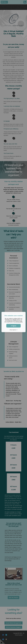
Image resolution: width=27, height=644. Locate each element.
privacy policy (19, 322)
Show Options (13, 330)
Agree (14, 326)
